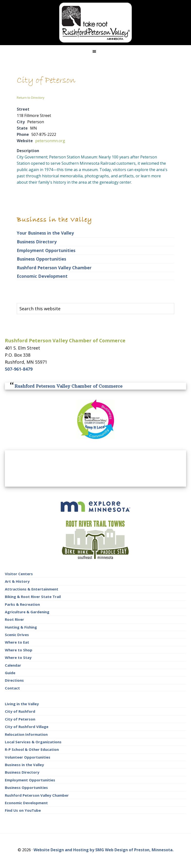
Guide (10, 673)
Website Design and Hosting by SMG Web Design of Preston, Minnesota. (104, 850)
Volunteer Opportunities (28, 757)
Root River (14, 619)
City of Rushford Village (27, 727)
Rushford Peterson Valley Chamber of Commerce (69, 386)
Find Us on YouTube (23, 810)
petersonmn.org (50, 141)
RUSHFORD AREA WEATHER (95, 468)
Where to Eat (17, 642)
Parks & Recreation (22, 604)
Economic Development (42, 276)
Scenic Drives (17, 635)
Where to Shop (19, 650)
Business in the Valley (24, 765)
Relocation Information (26, 734)
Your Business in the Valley (45, 233)
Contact (12, 688)
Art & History (17, 581)
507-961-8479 (19, 369)
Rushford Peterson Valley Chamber (54, 268)
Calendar (13, 665)
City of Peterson (20, 719)
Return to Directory (31, 98)
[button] (95, 51)
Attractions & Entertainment (32, 589)
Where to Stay (18, 657)
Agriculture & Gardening (27, 612)
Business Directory (37, 242)
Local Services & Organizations (33, 742)
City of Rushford (20, 711)
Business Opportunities (41, 259)
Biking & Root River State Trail (33, 597)
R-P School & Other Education (32, 749)
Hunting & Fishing (21, 627)
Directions (14, 680)
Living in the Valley (22, 704)
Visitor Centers (19, 574)
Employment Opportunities (46, 250)
